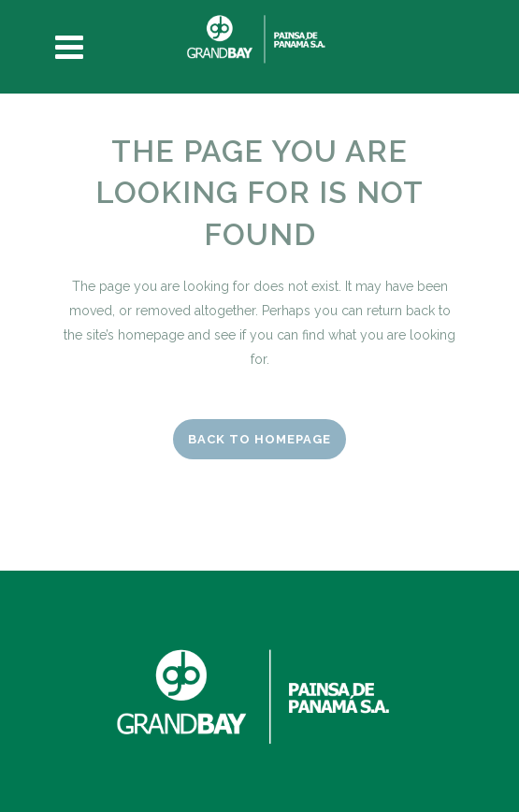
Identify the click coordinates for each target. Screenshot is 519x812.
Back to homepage (259, 439)
